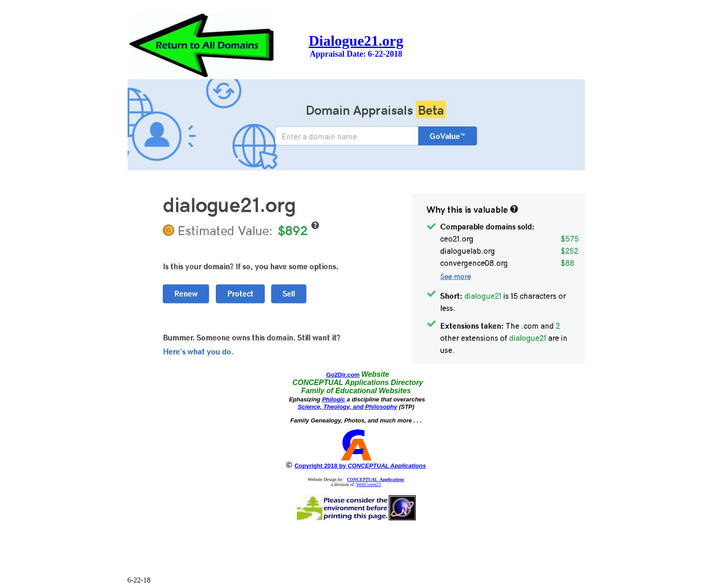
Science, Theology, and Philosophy (348, 407)
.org (391, 41)
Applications (376, 479)
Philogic (334, 399)
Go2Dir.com (343, 375)
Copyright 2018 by (360, 466)
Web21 (369, 484)
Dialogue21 (344, 41)
